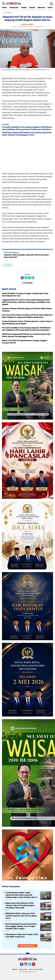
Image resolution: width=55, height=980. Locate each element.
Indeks (24, 7)
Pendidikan (8, 265)
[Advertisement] (27, 154)
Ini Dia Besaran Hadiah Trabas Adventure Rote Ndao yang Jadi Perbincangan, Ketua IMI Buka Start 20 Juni (22, 895)
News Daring (42, 720)
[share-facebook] (22, 278)
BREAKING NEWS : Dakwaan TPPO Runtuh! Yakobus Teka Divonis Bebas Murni (21, 916)
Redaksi (15, 969)
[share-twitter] (26, 278)
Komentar (27, 283)
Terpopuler (14, 7)
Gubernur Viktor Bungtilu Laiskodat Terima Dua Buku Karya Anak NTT (26, 256)
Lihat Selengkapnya (27, 946)
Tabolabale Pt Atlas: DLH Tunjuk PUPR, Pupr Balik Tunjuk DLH (22, 936)
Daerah (32, 7)
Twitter (31, 965)
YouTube (35, 965)
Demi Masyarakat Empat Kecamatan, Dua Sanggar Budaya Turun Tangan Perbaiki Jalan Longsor (21, 926)
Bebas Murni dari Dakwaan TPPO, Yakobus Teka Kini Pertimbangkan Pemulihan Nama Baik (20, 905)
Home (4, 7)
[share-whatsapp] (29, 278)
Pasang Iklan (23, 969)
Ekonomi (41, 7)
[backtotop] (28, 954)
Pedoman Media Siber (36, 969)
